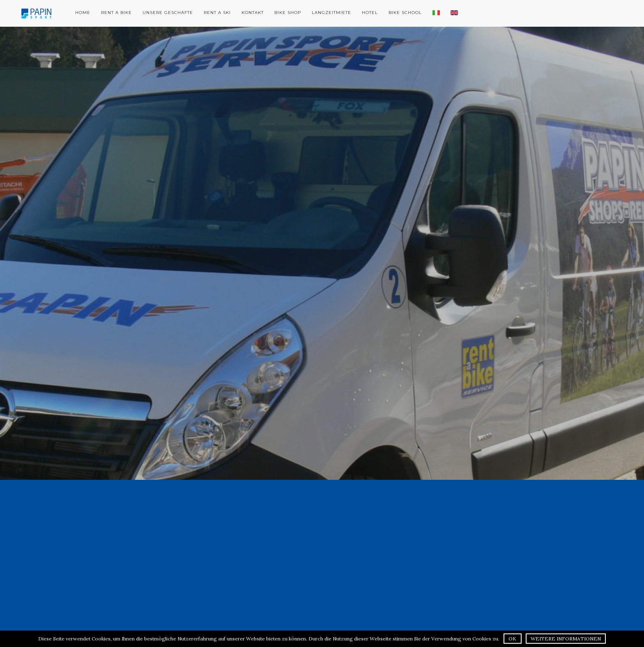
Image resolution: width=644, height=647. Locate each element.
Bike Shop (288, 13)
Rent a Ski (217, 13)
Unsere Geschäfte (168, 13)
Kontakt (253, 13)
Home (83, 13)
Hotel (370, 13)
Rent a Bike (116, 13)
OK (512, 639)
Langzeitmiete (331, 13)
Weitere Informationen (566, 639)
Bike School (405, 13)
